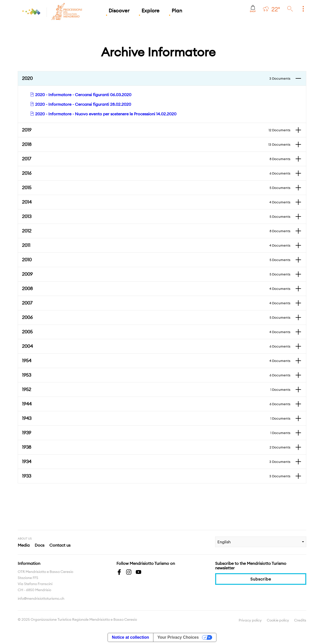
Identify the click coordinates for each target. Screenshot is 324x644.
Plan (177, 10)
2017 (156, 159)
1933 (156, 476)
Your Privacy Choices (178, 637)
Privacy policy (250, 620)
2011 (156, 245)
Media (24, 545)
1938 (156, 447)
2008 (156, 289)
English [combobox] (224, 542)
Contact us (60, 545)
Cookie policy (278, 620)
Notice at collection (130, 637)
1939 (156, 433)
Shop (253, 9)
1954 (156, 361)
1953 (156, 375)
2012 (156, 231)
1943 (156, 418)
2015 (156, 188)
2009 (156, 274)
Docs (39, 545)
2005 (156, 332)
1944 (156, 404)
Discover (119, 10)
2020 (156, 78)
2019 (156, 130)
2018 (156, 144)
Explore (150, 10)
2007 (156, 303)
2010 (156, 260)
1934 (156, 462)
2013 (156, 217)
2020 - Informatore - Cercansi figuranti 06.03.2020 (81, 95)
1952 (156, 390)
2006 (156, 317)
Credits (300, 620)
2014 (156, 202)
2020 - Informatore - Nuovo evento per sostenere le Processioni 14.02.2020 (103, 114)
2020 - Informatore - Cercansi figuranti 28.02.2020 (81, 104)
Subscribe (261, 579)
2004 (156, 346)
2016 (156, 173)
